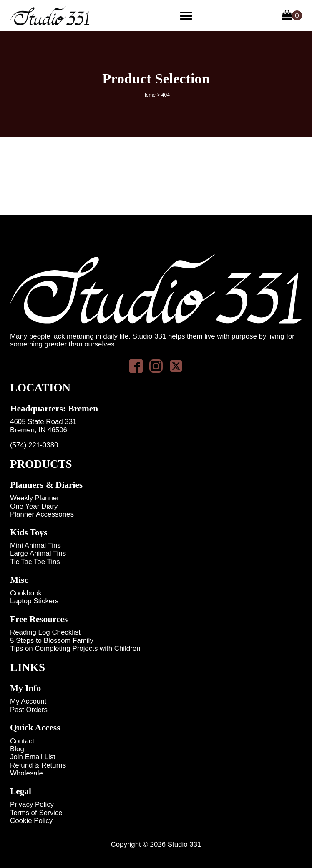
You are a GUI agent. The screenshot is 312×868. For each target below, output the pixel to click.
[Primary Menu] (186, 16)
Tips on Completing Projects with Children (75, 648)
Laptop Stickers (34, 601)
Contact (22, 741)
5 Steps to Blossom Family (52, 641)
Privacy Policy (32, 804)
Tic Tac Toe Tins (35, 562)
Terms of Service (36, 813)
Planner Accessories (42, 514)
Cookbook (26, 593)
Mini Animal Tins (35, 546)
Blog (17, 749)
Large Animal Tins (38, 553)
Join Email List (33, 757)
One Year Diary (34, 506)
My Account (28, 701)
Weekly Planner (35, 498)
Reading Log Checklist (45, 632)
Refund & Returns (38, 765)
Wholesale (26, 773)
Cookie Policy (31, 821)
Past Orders (29, 710)
